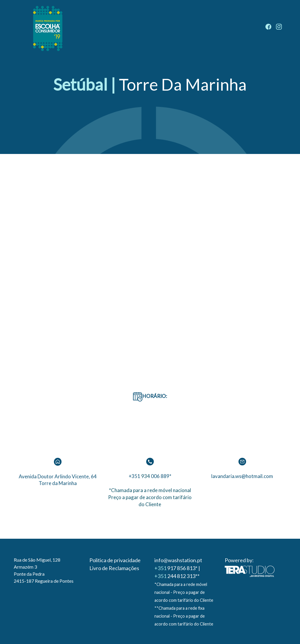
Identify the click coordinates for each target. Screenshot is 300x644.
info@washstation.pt (178, 560)
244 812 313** (177, 576)
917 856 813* (176, 568)
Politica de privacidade (115, 560)
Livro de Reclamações (114, 568)
